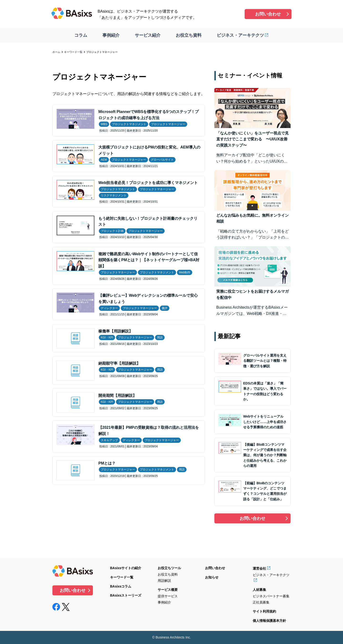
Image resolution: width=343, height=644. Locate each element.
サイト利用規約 (264, 611)
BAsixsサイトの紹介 (126, 568)
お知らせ (212, 577)
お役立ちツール (169, 568)
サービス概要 (168, 590)
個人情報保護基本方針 (269, 621)
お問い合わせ (268, 14)
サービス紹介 (148, 35)
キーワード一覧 (73, 52)
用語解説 (164, 581)
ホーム (56, 52)
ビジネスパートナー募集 (271, 596)
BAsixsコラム (121, 586)
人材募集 (259, 590)
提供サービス (168, 596)
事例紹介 (111, 35)
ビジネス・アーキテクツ (240, 35)
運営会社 (259, 568)
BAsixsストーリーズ (126, 595)
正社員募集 (261, 602)
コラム (81, 35)
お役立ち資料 (189, 35)
